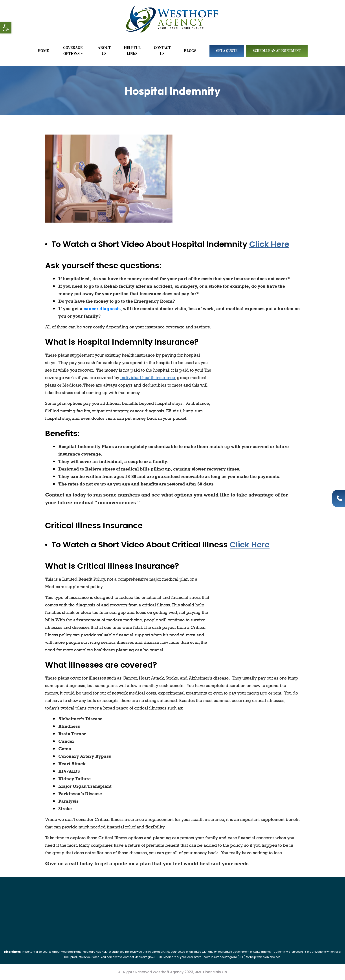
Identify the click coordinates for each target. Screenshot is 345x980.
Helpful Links (132, 51)
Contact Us (162, 51)
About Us (104, 51)
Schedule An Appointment (277, 51)
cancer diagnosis (102, 309)
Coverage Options (73, 51)
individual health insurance (148, 378)
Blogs (190, 51)
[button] (6, 28)
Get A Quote (227, 51)
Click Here (269, 244)
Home (43, 51)
